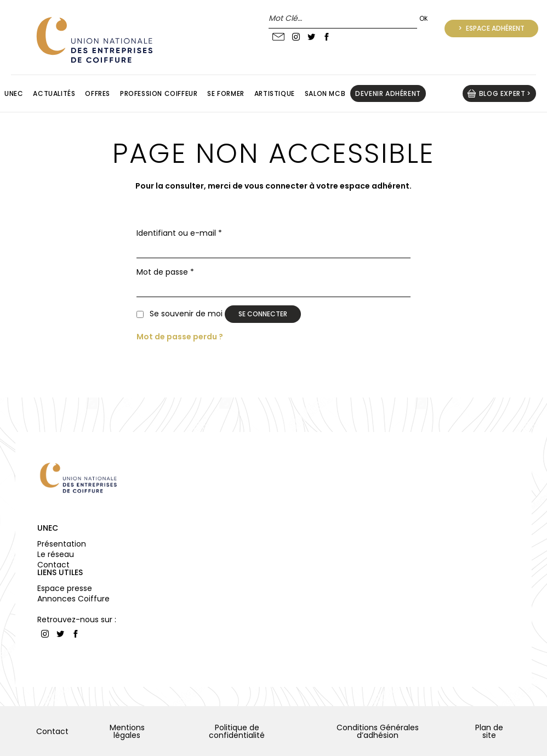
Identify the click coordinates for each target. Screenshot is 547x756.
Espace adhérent (494, 28)
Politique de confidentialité (237, 731)
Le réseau (56, 554)
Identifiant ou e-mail (179, 233)
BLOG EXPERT (502, 93)
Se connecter (263, 314)
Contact (53, 565)
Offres (98, 93)
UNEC (48, 528)
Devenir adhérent (388, 93)
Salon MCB (325, 93)
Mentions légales (127, 731)
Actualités (54, 93)
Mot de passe (165, 272)
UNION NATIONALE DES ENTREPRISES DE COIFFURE (93, 40)
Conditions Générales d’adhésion (378, 731)
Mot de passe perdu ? (180, 337)
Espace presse (65, 588)
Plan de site (489, 731)
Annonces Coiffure (73, 599)
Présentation (62, 544)
